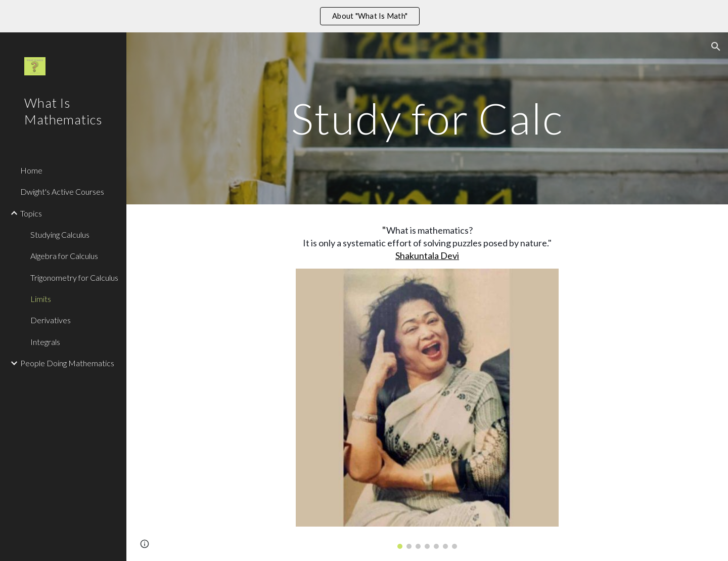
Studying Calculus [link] (60, 234)
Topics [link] (31, 213)
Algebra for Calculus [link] (64, 256)
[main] (427, 118)
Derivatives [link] (51, 320)
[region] (364, 16)
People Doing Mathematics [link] (67, 363)
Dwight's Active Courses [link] (62, 191)
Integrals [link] (45, 342)
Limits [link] (41, 299)
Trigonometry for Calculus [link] (74, 277)
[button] (716, 47)
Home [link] (31, 170)
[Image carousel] (427, 409)
